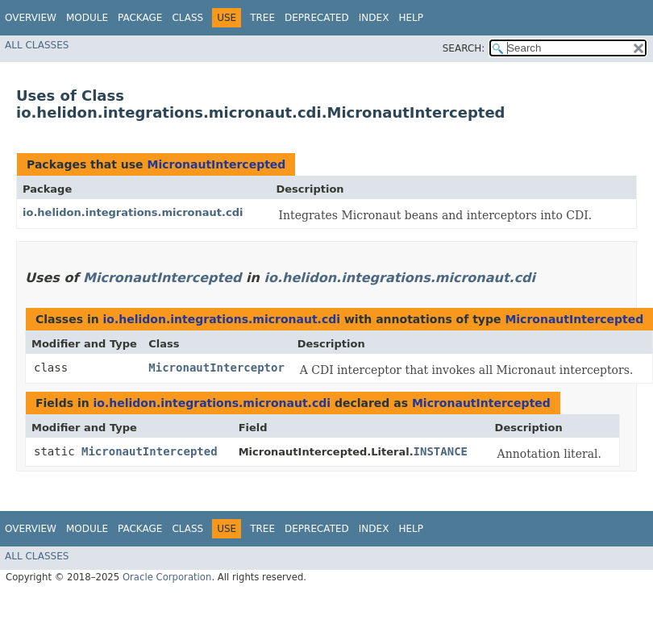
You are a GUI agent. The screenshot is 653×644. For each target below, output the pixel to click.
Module (87, 18)
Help (411, 18)
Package (140, 18)
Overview (31, 18)
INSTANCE (441, 451)
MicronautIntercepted (216, 164)
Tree (262, 18)
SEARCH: (464, 48)
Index (374, 18)
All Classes (37, 45)
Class (187, 18)
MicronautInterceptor (216, 368)
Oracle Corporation (167, 577)
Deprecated (317, 18)
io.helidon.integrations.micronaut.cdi (133, 212)
